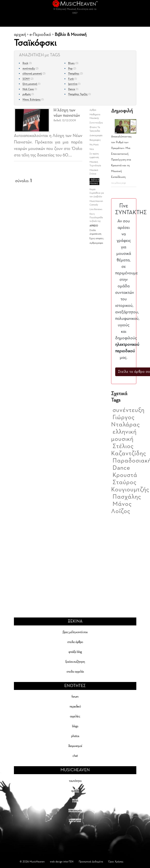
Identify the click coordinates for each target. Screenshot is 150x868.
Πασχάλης (74, 74)
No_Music (94, 145)
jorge (124, 183)
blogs (75, 726)
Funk (71, 79)
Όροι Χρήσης (116, 862)
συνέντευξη (29, 68)
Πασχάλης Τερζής (78, 94)
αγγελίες (75, 716)
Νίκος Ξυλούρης (32, 100)
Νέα (92, 149)
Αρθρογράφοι (96, 243)
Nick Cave (28, 89)
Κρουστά (125, 475)
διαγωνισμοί (75, 746)
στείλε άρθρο (75, 642)
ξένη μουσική (30, 84)
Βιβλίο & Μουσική (71, 35)
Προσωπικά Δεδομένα (91, 862)
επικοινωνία (75, 810)
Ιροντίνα (73, 84)
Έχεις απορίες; (97, 238)
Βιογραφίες (95, 140)
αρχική (20, 35)
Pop (70, 68)
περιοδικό (75, 707)
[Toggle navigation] (75, 22)
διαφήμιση (75, 820)
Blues (71, 63)
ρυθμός (27, 94)
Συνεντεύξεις (96, 123)
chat (75, 756)
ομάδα (75, 791)
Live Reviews (96, 209)
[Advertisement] (75, 559)
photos (75, 736)
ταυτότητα (75, 781)
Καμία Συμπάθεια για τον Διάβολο (97, 193)
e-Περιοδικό (40, 35)
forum (75, 697)
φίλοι (75, 801)
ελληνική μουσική (32, 74)
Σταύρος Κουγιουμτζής (130, 486)
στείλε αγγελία (75, 672)
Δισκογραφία (96, 135)
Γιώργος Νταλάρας (126, 421)
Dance (72, 89)
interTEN (68, 862)
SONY (26, 79)
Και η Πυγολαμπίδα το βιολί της (96, 218)
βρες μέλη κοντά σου (75, 632)
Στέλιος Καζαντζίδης (129, 450)
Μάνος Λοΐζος (121, 508)
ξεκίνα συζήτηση (75, 662)
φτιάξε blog (75, 652)
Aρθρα (93, 110)
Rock (25, 63)
